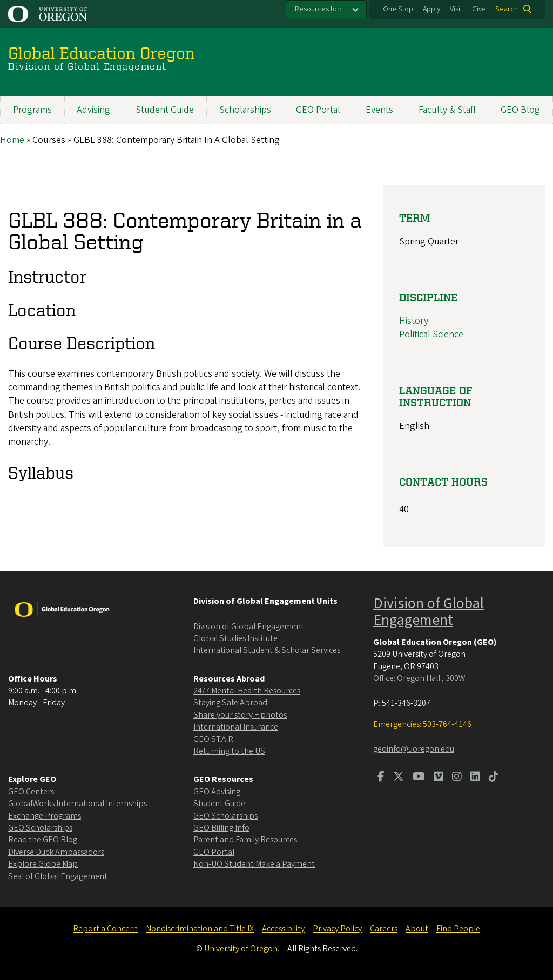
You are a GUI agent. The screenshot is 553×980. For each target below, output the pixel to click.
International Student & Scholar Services (267, 650)
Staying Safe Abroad (230, 703)
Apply (431, 9)
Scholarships (245, 110)
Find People (458, 929)
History (414, 321)
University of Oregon (241, 949)
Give (479, 9)
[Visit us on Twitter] (399, 778)
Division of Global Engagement (249, 627)
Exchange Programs (45, 816)
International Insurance (236, 727)
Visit (456, 9)
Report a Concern (105, 929)
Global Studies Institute (235, 638)
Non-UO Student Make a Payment (254, 864)
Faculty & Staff (447, 110)
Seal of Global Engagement (58, 876)
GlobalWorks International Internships (77, 804)
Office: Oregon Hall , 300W (419, 678)
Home (12, 140)
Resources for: (318, 9)
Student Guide (165, 110)
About (417, 929)
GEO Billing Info (221, 828)
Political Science (431, 335)
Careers (384, 929)
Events (379, 110)
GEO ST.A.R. (214, 739)
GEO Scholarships (40, 828)
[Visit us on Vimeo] (439, 778)
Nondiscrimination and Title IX (200, 929)
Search (507, 9)
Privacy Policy (337, 929)
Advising (93, 110)
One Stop (398, 9)
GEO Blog (520, 110)
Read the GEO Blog (43, 840)
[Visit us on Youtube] (419, 778)
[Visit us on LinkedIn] (475, 778)
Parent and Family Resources (245, 840)
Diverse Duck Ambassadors (56, 852)
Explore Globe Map (43, 864)
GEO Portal (318, 110)
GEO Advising (217, 792)
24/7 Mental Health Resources (247, 691)
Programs (32, 110)
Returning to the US (229, 751)
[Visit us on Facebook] (381, 778)
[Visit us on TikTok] (494, 778)
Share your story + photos (240, 715)
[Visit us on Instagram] (457, 778)
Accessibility (283, 929)
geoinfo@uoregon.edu (414, 749)
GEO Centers (31, 792)
